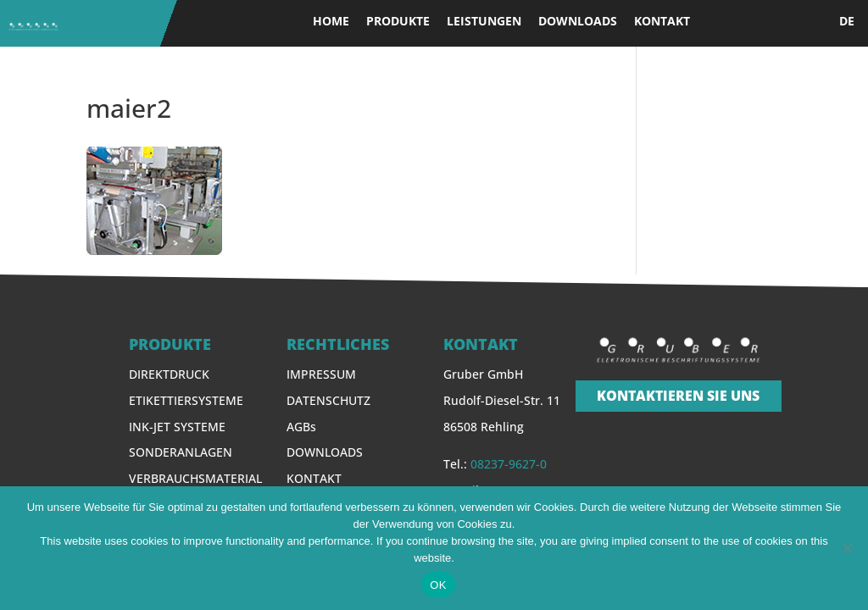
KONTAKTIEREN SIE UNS (678, 396)
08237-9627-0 (509, 464)
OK (438, 585)
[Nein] (847, 548)
